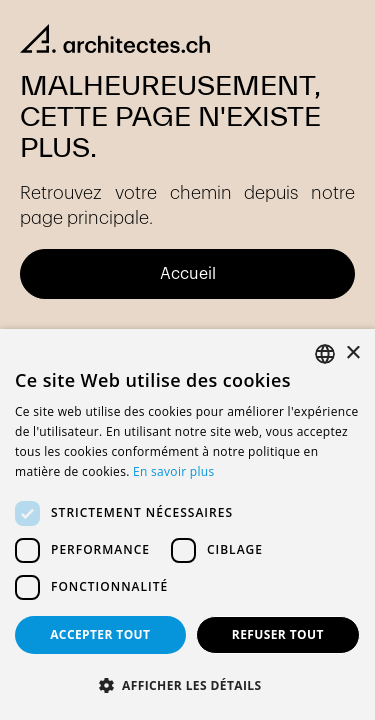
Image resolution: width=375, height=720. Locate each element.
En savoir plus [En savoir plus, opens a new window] (173, 471)
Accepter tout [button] (100, 634)
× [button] (352, 353)
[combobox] (325, 354)
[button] (187, 686)
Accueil (188, 274)
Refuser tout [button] (278, 634)
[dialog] (187, 524)
